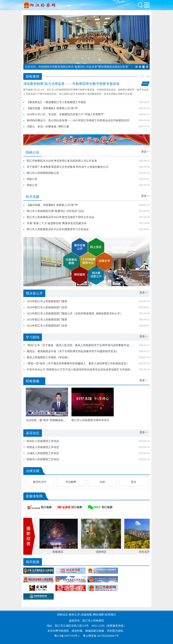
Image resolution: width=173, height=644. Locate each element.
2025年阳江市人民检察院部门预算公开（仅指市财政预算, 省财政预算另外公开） (75, 313)
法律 (102, 482)
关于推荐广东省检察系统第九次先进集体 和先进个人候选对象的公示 (68, 167)
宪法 (133, 482)
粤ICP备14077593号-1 (67, 636)
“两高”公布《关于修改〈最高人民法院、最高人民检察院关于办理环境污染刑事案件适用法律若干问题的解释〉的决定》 (98, 345)
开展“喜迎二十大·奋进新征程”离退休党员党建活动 (57, 223)
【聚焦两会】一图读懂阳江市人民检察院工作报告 (56, 102)
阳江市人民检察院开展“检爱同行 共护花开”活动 (55, 211)
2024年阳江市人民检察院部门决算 (47, 307)
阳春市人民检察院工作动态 (43, 459)
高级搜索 (86, 615)
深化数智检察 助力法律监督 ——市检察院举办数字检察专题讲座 (71, 84)
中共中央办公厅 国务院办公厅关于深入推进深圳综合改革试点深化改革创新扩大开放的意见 (81, 370)
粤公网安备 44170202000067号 (101, 636)
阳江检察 (46, 507)
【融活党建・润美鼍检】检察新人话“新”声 (52, 108)
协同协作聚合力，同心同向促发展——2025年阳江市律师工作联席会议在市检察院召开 (78, 120)
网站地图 (98, 615)
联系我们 (110, 615)
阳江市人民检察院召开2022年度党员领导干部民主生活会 (60, 217)
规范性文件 (40, 482)
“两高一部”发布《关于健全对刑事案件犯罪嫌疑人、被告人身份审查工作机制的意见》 (78, 363)
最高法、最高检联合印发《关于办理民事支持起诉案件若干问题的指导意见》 (73, 351)
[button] (136, 67)
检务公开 (75, 615)
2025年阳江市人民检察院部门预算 (47, 320)
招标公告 (32, 179)
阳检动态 (63, 615)
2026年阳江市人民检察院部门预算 (47, 301)
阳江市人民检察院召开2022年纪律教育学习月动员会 (58, 229)
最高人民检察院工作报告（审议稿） (48, 357)
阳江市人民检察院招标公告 (43, 173)
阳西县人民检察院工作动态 (43, 447)
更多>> (145, 152)
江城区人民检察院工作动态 (43, 453)
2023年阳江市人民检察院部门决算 (47, 326)
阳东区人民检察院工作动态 (43, 441)
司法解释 (71, 482)
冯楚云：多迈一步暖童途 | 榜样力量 (48, 126)
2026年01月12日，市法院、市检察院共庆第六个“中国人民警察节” (66, 114)
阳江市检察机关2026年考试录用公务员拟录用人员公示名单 (62, 161)
